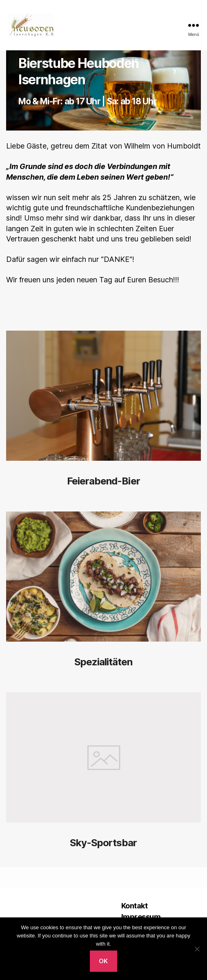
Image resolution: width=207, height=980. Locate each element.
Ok (103, 961)
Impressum (141, 917)
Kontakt (135, 906)
